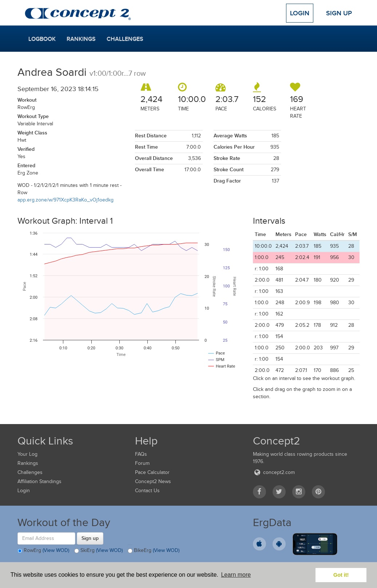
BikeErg (154, 551)
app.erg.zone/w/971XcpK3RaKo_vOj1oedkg (66, 200)
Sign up (90, 538)
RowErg (43, 551)
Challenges (125, 39)
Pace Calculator (152, 472)
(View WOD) (56, 550)
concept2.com (274, 472)
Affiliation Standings (39, 481)
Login (300, 13)
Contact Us (147, 491)
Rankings (81, 39)
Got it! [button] (341, 575)
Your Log (27, 454)
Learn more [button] (236, 575)
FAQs (141, 454)
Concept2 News (153, 481)
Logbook (42, 39)
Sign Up (339, 13)
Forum (142, 463)
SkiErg (98, 551)
